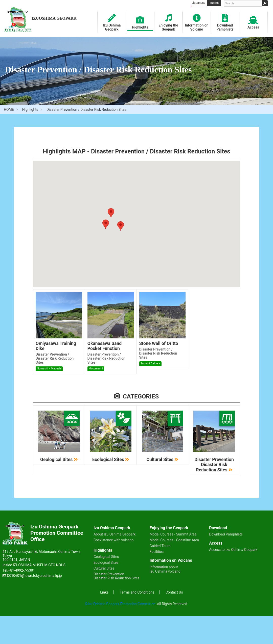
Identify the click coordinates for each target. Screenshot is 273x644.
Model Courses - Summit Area (173, 534)
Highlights (140, 22)
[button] (111, 213)
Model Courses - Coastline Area (174, 540)
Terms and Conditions (137, 592)
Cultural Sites (104, 568)
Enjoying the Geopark (168, 22)
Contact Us (174, 592)
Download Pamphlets (225, 22)
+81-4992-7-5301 (21, 570)
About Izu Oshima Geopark (115, 534)
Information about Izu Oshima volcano (165, 569)
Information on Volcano (197, 22)
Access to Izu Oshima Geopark (233, 550)
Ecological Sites (106, 562)
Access (253, 22)
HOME (9, 110)
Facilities (157, 552)
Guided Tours (160, 546)
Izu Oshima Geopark (112, 22)
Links (104, 592)
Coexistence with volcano (113, 540)
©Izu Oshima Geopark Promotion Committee (120, 604)
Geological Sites (106, 557)
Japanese (199, 3)
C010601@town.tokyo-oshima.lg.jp (34, 576)
